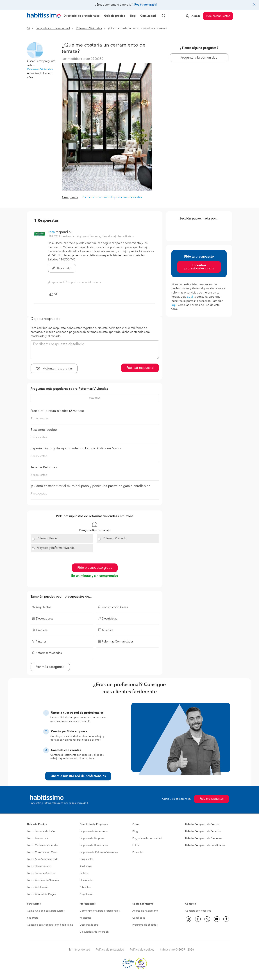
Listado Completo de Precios (202, 824)
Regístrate (33, 918)
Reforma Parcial (47, 538)
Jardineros (86, 866)
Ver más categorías (50, 667)
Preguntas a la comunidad (53, 28)
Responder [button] (62, 268)
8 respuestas (39, 437)
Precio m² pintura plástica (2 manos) (57, 411)
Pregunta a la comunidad (199, 58)
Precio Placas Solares (39, 866)
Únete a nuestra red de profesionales (78, 776)
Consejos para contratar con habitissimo (50, 925)
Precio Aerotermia (37, 838)
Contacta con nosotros (198, 911)
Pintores (84, 873)
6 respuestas (39, 456)
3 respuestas (39, 475)
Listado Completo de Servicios (203, 831)
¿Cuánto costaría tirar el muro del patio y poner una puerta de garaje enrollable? (90, 486)
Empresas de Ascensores (94, 831)
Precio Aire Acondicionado (43, 859)
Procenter (138, 852)
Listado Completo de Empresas (204, 838)
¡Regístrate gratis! (145, 5)
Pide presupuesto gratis (95, 568)
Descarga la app (89, 925)
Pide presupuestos (218, 16)
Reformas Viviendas (89, 28)
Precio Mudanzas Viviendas (43, 845)
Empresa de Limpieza (92, 838)
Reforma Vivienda (115, 538)
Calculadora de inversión (94, 932)
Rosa (52, 232)
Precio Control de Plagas (41, 894)
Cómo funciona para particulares (46, 911)
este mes (95, 398)
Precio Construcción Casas (42, 852)
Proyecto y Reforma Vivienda (56, 548)
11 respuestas (40, 419)
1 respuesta (70, 197)
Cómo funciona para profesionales (100, 911)
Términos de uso (79, 950)
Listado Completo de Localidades (205, 845)
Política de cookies (142, 950)
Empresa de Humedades (94, 845)
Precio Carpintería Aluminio (43, 880)
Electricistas (86, 880)
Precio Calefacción (38, 887)
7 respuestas (39, 494)
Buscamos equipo (44, 430)
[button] (35, 50)
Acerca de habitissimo (145, 911)
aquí (190, 297)
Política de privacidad (110, 950)
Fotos (136, 845)
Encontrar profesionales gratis (199, 267)
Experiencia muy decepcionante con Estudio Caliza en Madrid (76, 449)
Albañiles (85, 887)
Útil (54, 294)
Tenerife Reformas (44, 467)
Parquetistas (86, 859)
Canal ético (139, 918)
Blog (135, 831)
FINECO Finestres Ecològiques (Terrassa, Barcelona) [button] (82, 237)
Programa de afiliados (145, 925)
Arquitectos (86, 894)
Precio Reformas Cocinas (41, 873)
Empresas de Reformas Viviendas (99, 852)
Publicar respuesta (140, 368)
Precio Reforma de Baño (41, 831)
